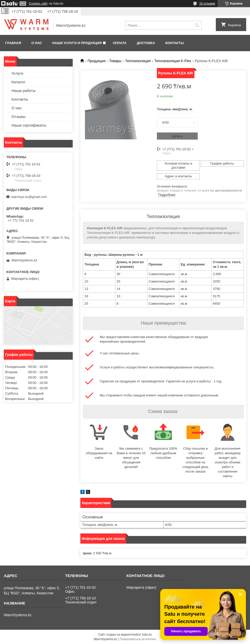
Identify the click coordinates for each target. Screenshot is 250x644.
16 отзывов (207, 4)
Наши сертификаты (29, 125)
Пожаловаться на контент (138, 639)
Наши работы (24, 91)
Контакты (175, 43)
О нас (37, 43)
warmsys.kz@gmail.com (29, 197)
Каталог (18, 82)
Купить (177, 136)
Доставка (146, 43)
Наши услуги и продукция (77, 43)
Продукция (96, 61)
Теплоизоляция (138, 61)
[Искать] (197, 25)
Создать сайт (38, 4)
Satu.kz (147, 635)
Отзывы (18, 117)
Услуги (17, 73)
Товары (115, 61)
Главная (13, 43)
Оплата (120, 43)
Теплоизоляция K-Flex (173, 61)
